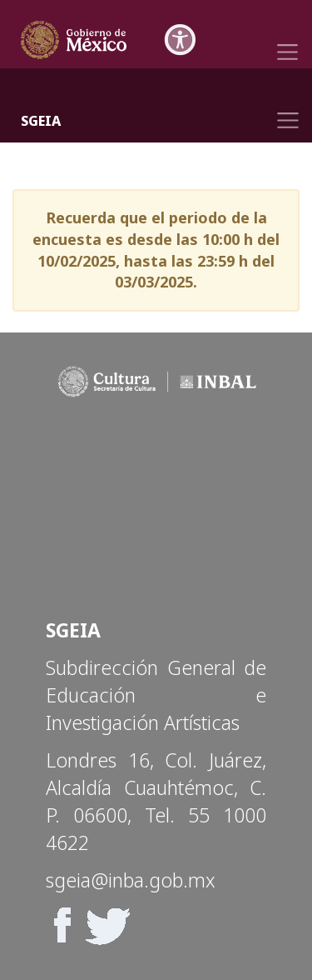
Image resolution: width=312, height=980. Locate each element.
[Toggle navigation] (287, 39)
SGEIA (41, 121)
